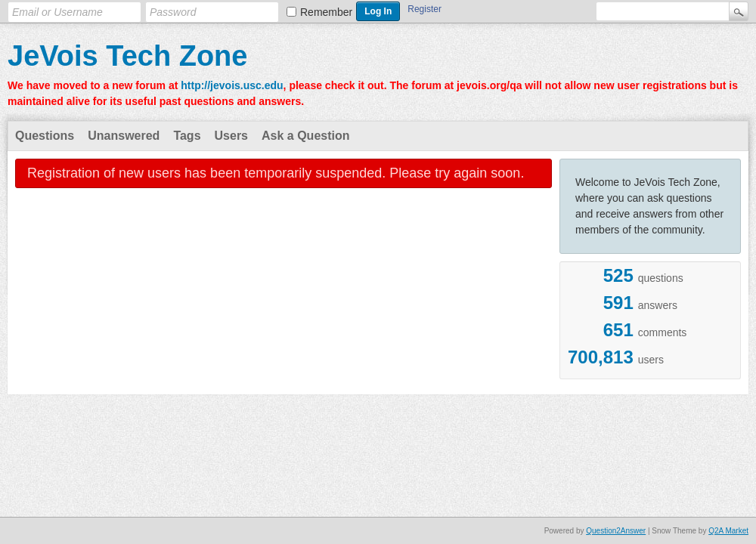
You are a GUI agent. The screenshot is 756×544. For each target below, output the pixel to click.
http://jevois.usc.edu (232, 85)
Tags (187, 136)
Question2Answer (616, 531)
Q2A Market (728, 531)
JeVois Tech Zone (127, 56)
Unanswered (124, 136)
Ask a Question (305, 136)
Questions (45, 136)
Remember (326, 12)
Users (231, 136)
